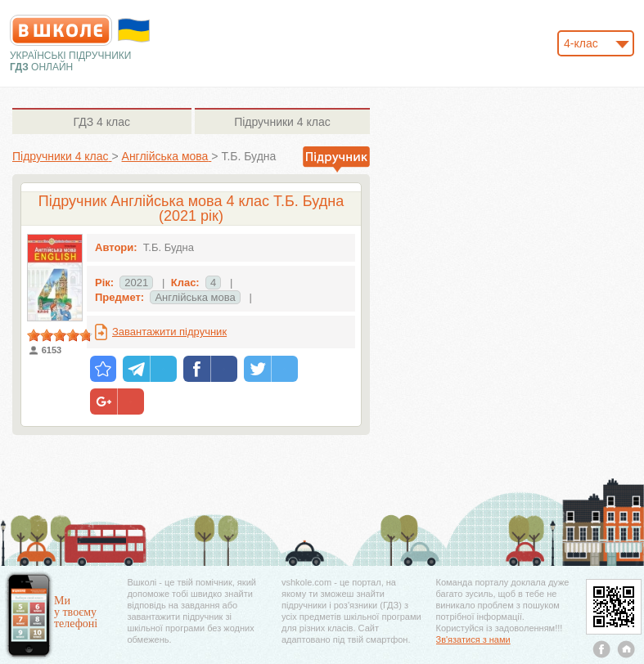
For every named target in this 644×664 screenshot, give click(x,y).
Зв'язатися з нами (473, 639)
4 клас (102, 122)
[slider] (60, 335)
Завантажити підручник (169, 332)
